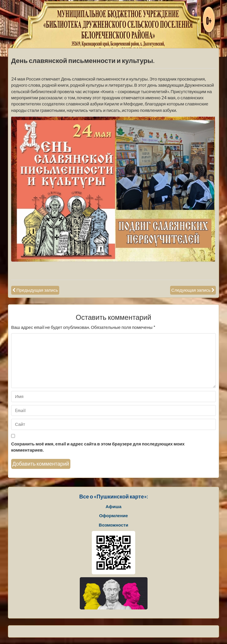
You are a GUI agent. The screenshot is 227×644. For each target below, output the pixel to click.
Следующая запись (191, 290)
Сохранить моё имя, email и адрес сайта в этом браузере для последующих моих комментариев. (98, 447)
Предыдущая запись (37, 290)
